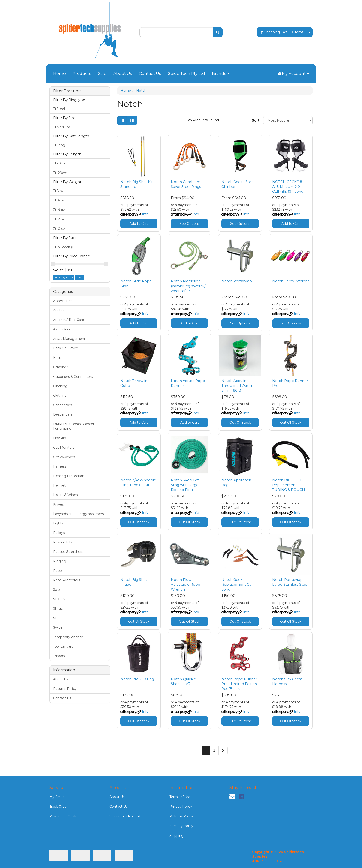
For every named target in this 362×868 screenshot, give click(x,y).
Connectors (62, 405)
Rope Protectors (67, 580)
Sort (256, 120)
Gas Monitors (64, 448)
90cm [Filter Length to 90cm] (61, 163)
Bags (57, 358)
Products (82, 73)
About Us (123, 73)
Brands (221, 73)
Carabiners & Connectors (73, 377)
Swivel (58, 627)
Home (59, 73)
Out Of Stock (240, 423)
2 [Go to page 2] (214, 750)
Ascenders (62, 329)
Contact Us (150, 73)
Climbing (60, 386)
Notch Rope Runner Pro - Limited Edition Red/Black (239, 684)
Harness (60, 466)
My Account (59, 797)
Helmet (59, 485)
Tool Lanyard (63, 646)
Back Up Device (66, 348)
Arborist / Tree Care (69, 320)
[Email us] (232, 796)
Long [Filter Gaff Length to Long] (61, 145)
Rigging (60, 561)
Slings (58, 609)
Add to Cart (139, 224)
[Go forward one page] (223, 750)
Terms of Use (180, 797)
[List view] (132, 120)
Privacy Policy (181, 807)
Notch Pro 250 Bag (137, 679)
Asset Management (69, 339)
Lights (58, 523)
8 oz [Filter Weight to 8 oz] (60, 191)
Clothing (60, 396)
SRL (56, 618)
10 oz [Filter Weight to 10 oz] (61, 229)
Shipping (176, 836)
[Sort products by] (288, 120)
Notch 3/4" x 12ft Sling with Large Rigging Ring (185, 485)
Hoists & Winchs (66, 495)
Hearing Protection (69, 476)
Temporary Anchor (68, 637)
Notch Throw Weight (291, 281)
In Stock (67, 247)
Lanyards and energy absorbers (78, 514)
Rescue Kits (63, 542)
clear (80, 277)
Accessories (63, 301)
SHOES (59, 599)
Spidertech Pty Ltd (187, 73)
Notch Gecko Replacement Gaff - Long (239, 584)
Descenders (63, 414)
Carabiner (61, 367)
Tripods (59, 656)
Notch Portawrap (237, 281)
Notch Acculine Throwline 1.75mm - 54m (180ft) (238, 385)
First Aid (60, 438)
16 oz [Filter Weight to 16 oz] (61, 200)
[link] (241, 796)
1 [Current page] (206, 750)
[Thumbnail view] (122, 120)
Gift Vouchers (64, 457)
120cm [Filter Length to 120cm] (62, 173)
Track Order (59, 807)
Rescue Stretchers (68, 552)
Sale (102, 73)
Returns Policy (65, 689)
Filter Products (67, 91)
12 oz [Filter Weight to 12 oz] (61, 219)
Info (145, 214)
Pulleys (59, 533)
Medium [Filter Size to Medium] (63, 127)
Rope (57, 571)
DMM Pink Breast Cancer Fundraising (74, 426)
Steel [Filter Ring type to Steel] (61, 109)
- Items (282, 32)
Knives (58, 504)
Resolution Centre (64, 816)
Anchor (59, 310)
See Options (190, 224)
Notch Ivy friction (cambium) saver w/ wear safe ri (188, 286)
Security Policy (181, 826)
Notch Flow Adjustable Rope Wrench (186, 584)
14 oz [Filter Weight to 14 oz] (61, 210)
